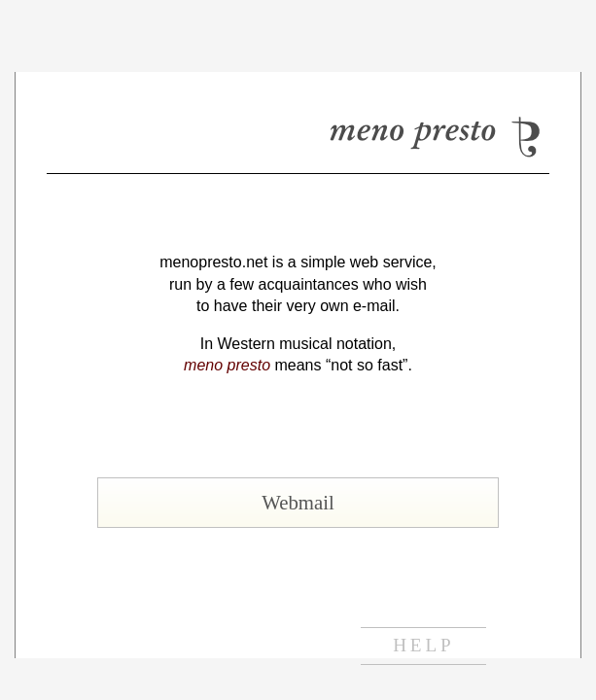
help (423, 645)
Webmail (298, 502)
